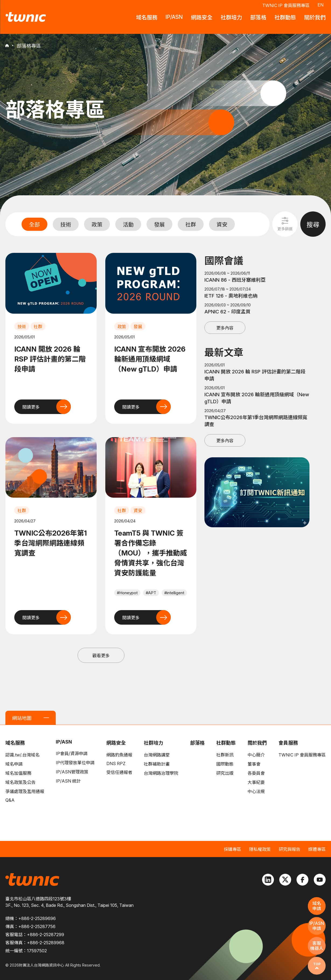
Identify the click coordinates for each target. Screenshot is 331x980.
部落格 (197, 743)
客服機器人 (317, 946)
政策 (97, 225)
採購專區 (232, 849)
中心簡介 (256, 755)
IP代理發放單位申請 (75, 763)
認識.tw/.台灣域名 (22, 755)
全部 (34, 225)
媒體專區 (317, 849)
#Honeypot (127, 593)
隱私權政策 (260, 849)
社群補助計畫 (157, 764)
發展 (159, 225)
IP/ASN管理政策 (72, 772)
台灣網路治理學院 (161, 773)
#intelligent (174, 593)
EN (320, 5)
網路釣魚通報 (119, 755)
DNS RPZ (116, 763)
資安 (222, 225)
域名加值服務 (18, 773)
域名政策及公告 (20, 782)
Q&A (10, 800)
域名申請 (14, 764)
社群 (191, 225)
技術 (66, 225)
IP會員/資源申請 (72, 753)
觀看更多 (101, 656)
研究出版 (225, 773)
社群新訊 (225, 755)
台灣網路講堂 (157, 755)
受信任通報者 (119, 772)
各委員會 (256, 773)
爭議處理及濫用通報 (25, 791)
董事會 (254, 764)
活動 (128, 225)
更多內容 (225, 328)
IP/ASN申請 (317, 926)
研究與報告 (290, 849)
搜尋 (313, 225)
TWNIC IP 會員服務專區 (286, 5)
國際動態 (225, 764)
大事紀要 (256, 782)
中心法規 (256, 791)
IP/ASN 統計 (68, 781)
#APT (151, 593)
